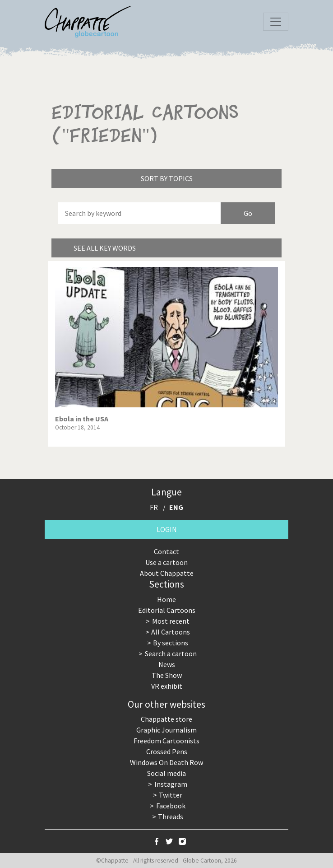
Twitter (171, 795)
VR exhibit (167, 686)
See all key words (105, 248)
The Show (167, 675)
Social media (166, 773)
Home (166, 599)
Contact (166, 551)
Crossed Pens (167, 751)
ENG (176, 507)
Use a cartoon (166, 562)
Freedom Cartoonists (166, 741)
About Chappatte (167, 573)
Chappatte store (166, 719)
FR (154, 507)
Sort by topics (167, 178)
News (167, 664)
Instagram (171, 784)
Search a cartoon (171, 653)
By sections (171, 643)
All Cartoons (171, 632)
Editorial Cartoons (167, 610)
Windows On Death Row (166, 762)
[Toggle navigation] (276, 22)
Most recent (171, 621)
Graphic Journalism (166, 730)
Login (167, 529)
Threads (171, 817)
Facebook (171, 806)
